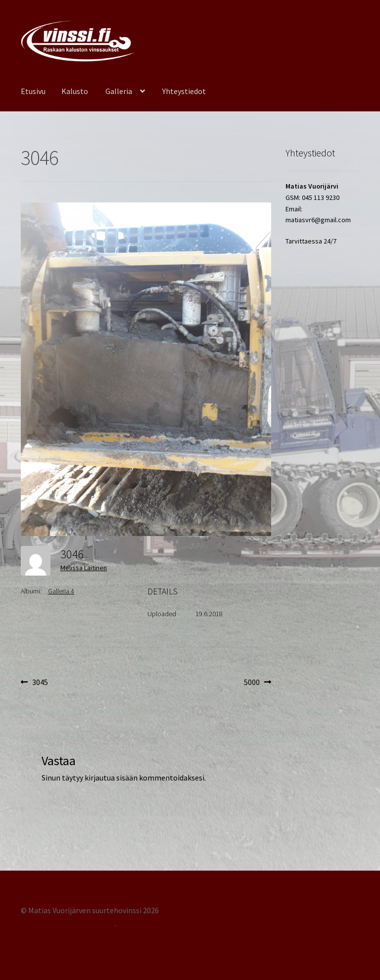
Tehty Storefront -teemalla (68, 923)
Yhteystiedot (184, 91)
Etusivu (33, 91)
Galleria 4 (61, 591)
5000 (258, 683)
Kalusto (75, 91)
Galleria (119, 91)
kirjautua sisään (111, 778)
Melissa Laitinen (84, 568)
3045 (40, 683)
